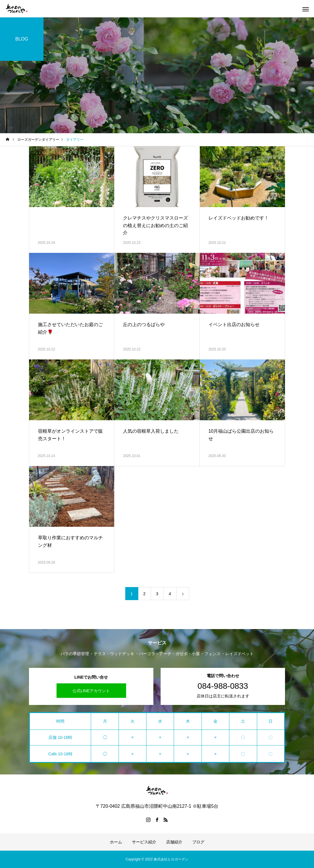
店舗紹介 (174, 842)
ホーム (116, 842)
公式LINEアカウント (91, 691)
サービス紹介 (144, 842)
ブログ (198, 842)
